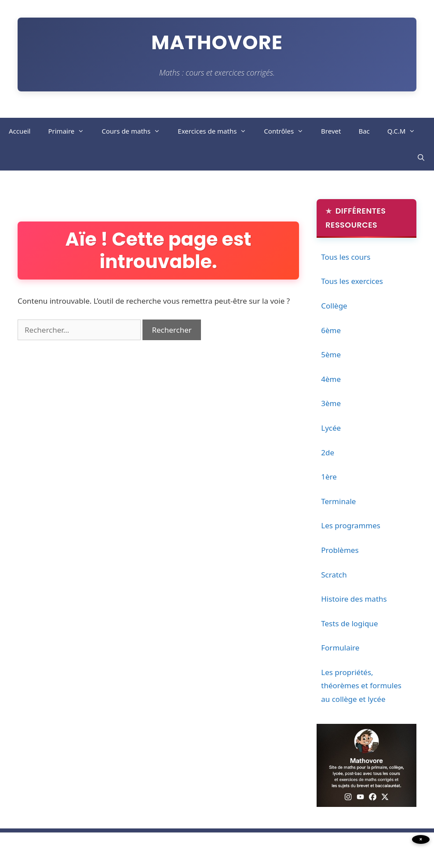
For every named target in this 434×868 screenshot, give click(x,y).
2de (328, 452)
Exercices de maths (216, 131)
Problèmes (340, 550)
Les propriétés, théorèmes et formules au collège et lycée (361, 686)
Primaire (70, 131)
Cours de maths (135, 131)
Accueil (20, 131)
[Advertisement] (75, 848)
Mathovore (217, 42)
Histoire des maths (354, 599)
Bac (364, 131)
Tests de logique (349, 623)
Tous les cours (346, 257)
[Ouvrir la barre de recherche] (421, 157)
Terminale (338, 501)
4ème (331, 379)
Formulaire (340, 648)
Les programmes (351, 525)
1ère (329, 477)
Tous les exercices (352, 281)
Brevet (331, 131)
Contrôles (288, 131)
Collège (334, 306)
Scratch (334, 575)
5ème (331, 354)
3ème (331, 403)
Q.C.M (406, 131)
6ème (331, 330)
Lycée (331, 428)
